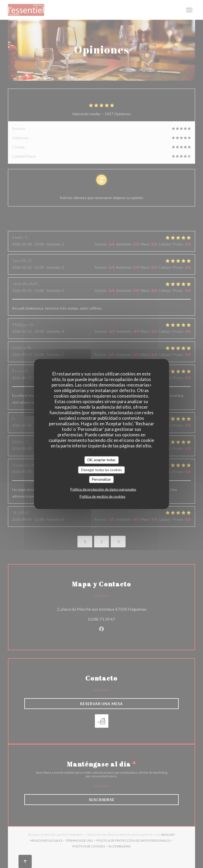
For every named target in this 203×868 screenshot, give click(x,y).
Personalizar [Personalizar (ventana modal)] (101, 479)
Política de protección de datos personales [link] (103, 489)
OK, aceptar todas (101, 460)
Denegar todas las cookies (101, 470)
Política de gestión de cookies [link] (102, 496)
